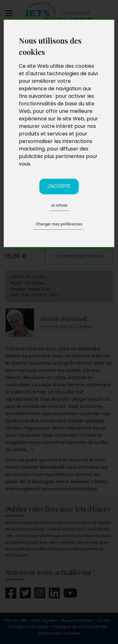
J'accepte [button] (59, 186)
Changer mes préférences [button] (59, 224)
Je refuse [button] (59, 205)
